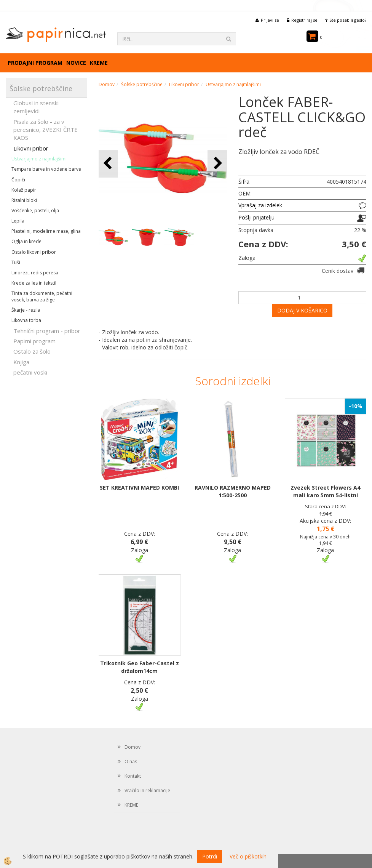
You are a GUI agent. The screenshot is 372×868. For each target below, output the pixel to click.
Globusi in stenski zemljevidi (36, 107)
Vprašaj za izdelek (260, 205)
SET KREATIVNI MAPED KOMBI (139, 488)
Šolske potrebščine (142, 84)
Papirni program (34, 341)
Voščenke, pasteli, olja (35, 211)
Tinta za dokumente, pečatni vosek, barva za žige (42, 296)
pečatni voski (30, 372)
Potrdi (210, 856)
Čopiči (18, 180)
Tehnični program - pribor (47, 331)
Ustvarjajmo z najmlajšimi (39, 159)
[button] (217, 164)
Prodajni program (35, 63)
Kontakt (133, 776)
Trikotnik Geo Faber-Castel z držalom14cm (140, 667)
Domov (107, 84)
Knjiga (21, 362)
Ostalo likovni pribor (34, 252)
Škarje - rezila (26, 310)
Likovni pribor (31, 148)
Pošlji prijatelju (256, 217)
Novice (76, 63)
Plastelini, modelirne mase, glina (46, 231)
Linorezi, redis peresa (35, 273)
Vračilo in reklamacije (147, 790)
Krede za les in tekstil (34, 283)
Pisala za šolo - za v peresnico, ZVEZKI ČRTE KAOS (46, 130)
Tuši (16, 262)
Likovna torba (26, 320)
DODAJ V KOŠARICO (302, 310)
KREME (99, 63)
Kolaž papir (24, 190)
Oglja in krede (26, 241)
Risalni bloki (24, 200)
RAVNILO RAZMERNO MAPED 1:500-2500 (233, 491)
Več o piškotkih (248, 856)
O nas (131, 762)
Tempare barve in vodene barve (46, 169)
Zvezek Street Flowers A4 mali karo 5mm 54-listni (325, 491)
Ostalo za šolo (32, 351)
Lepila (18, 221)
